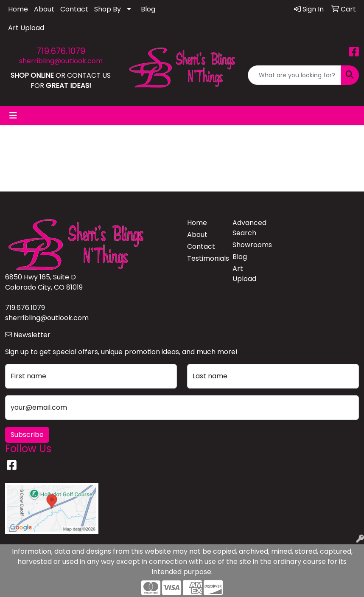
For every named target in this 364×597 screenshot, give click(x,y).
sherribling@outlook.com (61, 61)
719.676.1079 (61, 51)
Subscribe (27, 435)
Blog (148, 9)
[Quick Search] (294, 75)
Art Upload (26, 28)
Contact (74, 9)
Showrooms (250, 245)
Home (18, 9)
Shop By (108, 9)
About (44, 9)
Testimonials (205, 258)
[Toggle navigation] (13, 115)
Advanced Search (249, 228)
